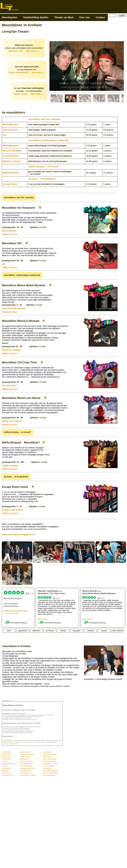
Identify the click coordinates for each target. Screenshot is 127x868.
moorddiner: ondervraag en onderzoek (49, 140)
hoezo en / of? (24, 51)
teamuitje (5, 766)
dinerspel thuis (7, 759)
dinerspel (5, 771)
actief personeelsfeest (27, 768)
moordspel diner (25, 771)
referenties (36, 631)
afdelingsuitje (47, 768)
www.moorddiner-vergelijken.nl (18, 535)
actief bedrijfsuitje (26, 766)
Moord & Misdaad (12, 151)
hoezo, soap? (29, 94)
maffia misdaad (10, 466)
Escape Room (10, 184)
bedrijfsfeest (24, 759)
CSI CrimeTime (11, 156)
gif (3, 264)
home (9, 631)
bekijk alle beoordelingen (16, 612)
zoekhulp (90, 631)
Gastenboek (14, 744)
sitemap (104, 631)
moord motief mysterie (14, 308)
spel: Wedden (8, 740)
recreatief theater (49, 766)
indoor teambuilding (50, 759)
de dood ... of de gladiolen (42, 179)
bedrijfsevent (6, 754)
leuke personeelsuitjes (50, 771)
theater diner (47, 757)
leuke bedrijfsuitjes (49, 775)
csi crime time (9, 385)
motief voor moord (12, 421)
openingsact (6, 752)
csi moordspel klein (26, 761)
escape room (47, 752)
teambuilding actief (8, 764)
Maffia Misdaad (11, 173)
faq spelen (77, 631)
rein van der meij (8, 775)
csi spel (4, 761)
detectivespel (6, 773)
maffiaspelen (6, 768)
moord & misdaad (11, 350)
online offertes (117, 631)
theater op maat (25, 752)
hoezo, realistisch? (27, 72)
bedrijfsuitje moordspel (51, 764)
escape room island (12, 510)
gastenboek (67, 87)
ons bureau (50, 631)
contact (63, 631)
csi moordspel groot (50, 761)
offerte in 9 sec (10, 234)
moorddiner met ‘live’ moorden (45, 119)
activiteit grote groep (50, 754)
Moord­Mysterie (11, 125)
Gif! (5, 135)
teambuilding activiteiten (28, 775)
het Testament (10, 130)
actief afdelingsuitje (26, 764)
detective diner (25, 757)
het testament (9, 231)
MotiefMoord (11, 161)
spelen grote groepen (27, 754)
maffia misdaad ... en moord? (44, 167)
